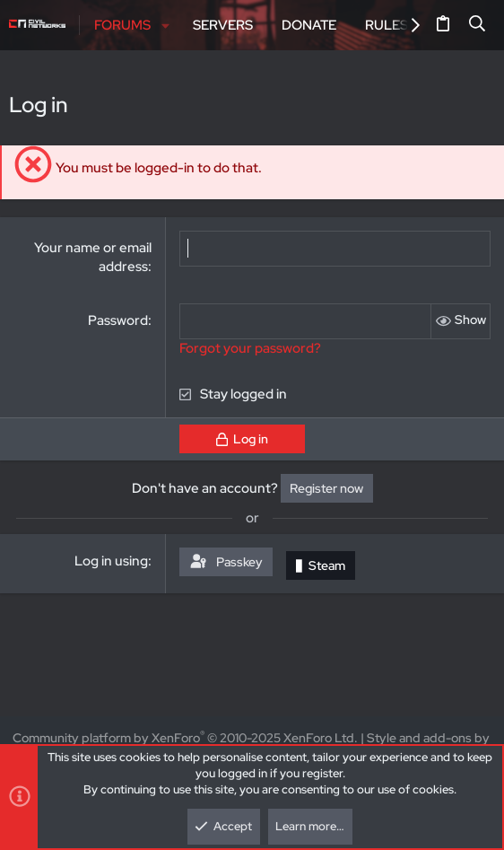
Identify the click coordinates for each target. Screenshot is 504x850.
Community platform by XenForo (185, 738)
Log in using (111, 561)
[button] (165, 26)
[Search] (478, 25)
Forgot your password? (250, 348)
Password (118, 320)
